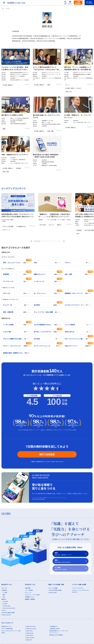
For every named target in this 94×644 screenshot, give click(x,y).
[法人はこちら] (89, 3)
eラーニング (28, 592)
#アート (67, 85)
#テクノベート (6, 230)
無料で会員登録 (47, 454)
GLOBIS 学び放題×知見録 (8, 613)
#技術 (49, 85)
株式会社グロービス (6, 626)
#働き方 (59, 225)
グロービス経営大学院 (7, 629)
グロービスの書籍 (53, 588)
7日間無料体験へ (78, 3)
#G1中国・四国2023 (8, 85)
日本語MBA (4, 590)
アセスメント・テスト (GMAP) (32, 595)
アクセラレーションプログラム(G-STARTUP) (80, 591)
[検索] (65, 3)
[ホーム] (3, 9)
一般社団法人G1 (53, 626)
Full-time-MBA (6, 606)
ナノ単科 (69, 569)
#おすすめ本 (43, 225)
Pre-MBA (5, 604)
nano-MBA (5, 601)
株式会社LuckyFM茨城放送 (56, 635)
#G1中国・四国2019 (39, 85)
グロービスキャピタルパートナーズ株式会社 (11, 632)
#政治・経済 (6, 172)
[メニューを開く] (4, 3)
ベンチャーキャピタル (77, 588)
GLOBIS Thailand (30, 638)
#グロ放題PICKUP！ (21, 226)
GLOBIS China (29, 631)
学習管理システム (29, 597)
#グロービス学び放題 (8, 226)
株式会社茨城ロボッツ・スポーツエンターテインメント (59, 632)
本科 (69, 554)
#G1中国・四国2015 (39, 131)
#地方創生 (18, 168)
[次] (63, 241)
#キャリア (51, 225)
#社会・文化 (69, 92)
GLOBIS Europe (29, 633)
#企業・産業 (50, 131)
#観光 (4, 129)
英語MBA (4, 599)
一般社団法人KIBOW (55, 629)
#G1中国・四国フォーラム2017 (73, 88)
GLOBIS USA (29, 640)
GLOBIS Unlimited (6, 615)
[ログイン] (70, 3)
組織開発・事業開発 (30, 599)
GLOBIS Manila (29, 635)
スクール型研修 (29, 590)
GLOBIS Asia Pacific (30, 626)
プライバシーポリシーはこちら (38, 499)
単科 (69, 561)
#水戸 (78, 234)
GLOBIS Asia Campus (31, 629)
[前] (31, 241)
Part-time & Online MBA (9, 608)
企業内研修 (28, 588)
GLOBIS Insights (53, 592)
